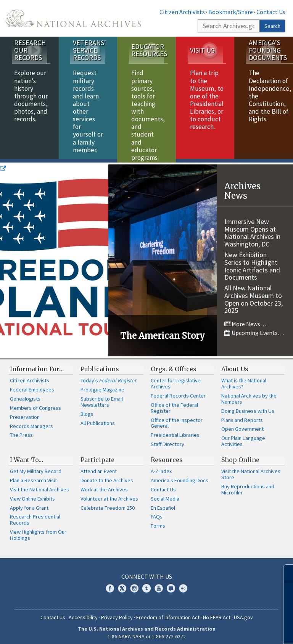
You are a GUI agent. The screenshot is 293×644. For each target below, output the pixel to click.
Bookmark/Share (231, 12)
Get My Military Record (36, 467)
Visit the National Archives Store (251, 470)
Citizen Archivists (182, 12)
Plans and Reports (242, 416)
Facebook (110, 584)
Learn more (225, 630)
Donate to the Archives (107, 477)
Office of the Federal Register (174, 404)
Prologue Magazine (102, 386)
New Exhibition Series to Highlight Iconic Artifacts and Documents (252, 262)
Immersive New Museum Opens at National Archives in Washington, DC (252, 229)
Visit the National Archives (39, 486)
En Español (163, 504)
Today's (109, 377)
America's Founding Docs (180, 477)
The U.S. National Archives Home (73, 18)
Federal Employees (32, 386)
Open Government (242, 425)
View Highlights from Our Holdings (38, 531)
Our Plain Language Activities (243, 437)
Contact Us (271, 12)
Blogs (87, 410)
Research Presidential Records (35, 516)
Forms (158, 522)
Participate (97, 456)
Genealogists (25, 395)
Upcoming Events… (254, 329)
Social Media (165, 495)
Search (272, 26)
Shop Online (240, 456)
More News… (245, 320)
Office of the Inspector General (177, 419)
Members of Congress (35, 404)
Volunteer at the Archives (109, 495)
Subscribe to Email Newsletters (102, 398)
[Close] (284, 573)
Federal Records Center (178, 392)
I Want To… (27, 456)
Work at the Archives (104, 486)
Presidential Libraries (175, 431)
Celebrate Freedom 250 (108, 504)
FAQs (157, 513)
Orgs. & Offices (174, 365)
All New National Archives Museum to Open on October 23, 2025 (254, 295)
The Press (21, 431)
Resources (167, 456)
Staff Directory (167, 440)
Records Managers (31, 422)
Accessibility (83, 613)
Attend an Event (99, 467)
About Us (235, 365)
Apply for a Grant (29, 504)
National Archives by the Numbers (249, 395)
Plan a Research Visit (33, 477)
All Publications (98, 419)
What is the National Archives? (244, 380)
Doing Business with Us (248, 407)
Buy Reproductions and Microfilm (248, 486)
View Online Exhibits (32, 495)
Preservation (25, 413)
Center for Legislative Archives (176, 380)
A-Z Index (161, 467)
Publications (100, 365)
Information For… (37, 365)
